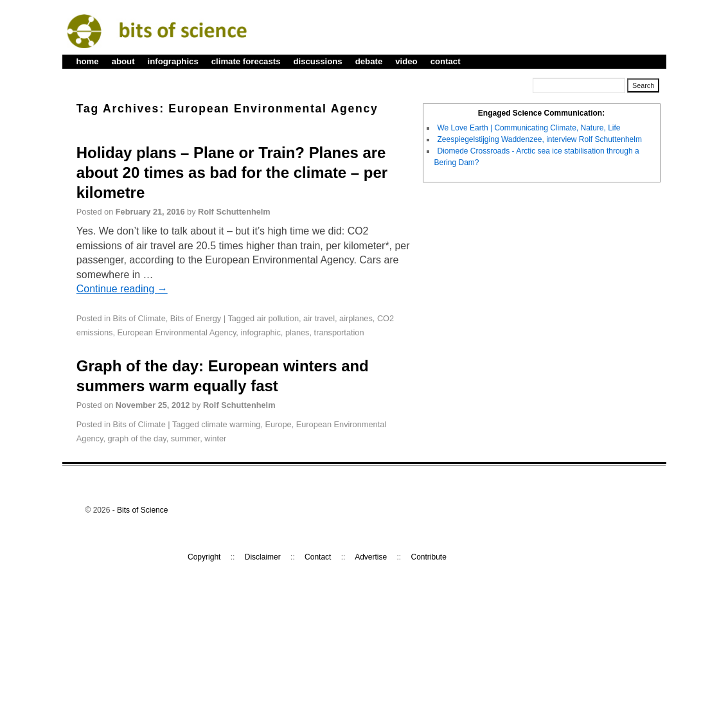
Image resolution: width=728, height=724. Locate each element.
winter (215, 438)
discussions (317, 61)
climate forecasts (246, 61)
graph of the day (137, 438)
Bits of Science (142, 510)
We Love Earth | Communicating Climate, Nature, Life (529, 128)
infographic (260, 332)
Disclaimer (263, 557)
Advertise (371, 557)
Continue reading (122, 289)
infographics (173, 61)
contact (446, 61)
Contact (318, 557)
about (123, 61)
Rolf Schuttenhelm (234, 212)
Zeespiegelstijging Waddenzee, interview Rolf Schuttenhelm (540, 139)
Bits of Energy (196, 318)
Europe (279, 424)
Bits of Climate (139, 318)
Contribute (429, 557)
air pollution (278, 318)
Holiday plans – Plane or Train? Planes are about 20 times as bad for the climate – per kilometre (232, 172)
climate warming (231, 424)
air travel (319, 318)
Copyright (204, 557)
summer (185, 438)
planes (297, 332)
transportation (339, 332)
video (406, 61)
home (88, 61)
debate (369, 61)
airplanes (356, 318)
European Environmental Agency (177, 332)
